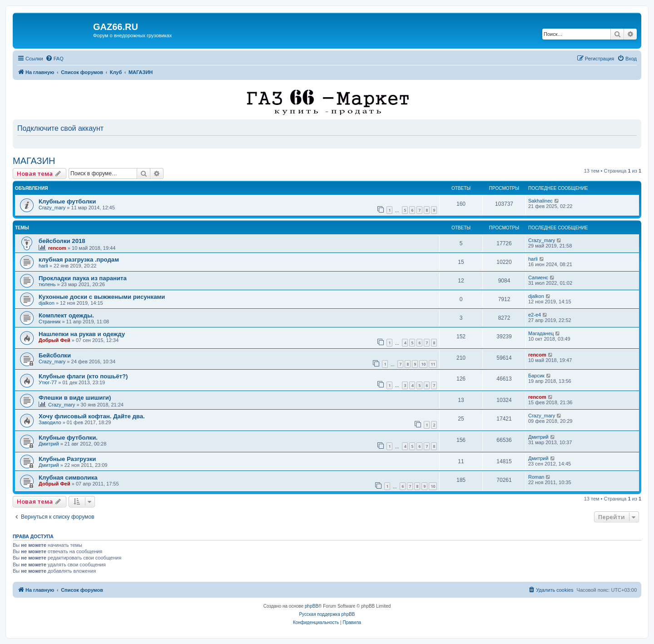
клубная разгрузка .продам (79, 260)
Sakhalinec (540, 201)
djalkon (47, 303)
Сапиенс (538, 277)
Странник (50, 322)
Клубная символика (68, 478)
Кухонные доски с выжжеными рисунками (102, 297)
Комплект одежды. (66, 315)
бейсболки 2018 (62, 241)
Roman (536, 477)
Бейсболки (55, 355)
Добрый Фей (54, 340)
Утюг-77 (48, 382)
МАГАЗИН (34, 161)
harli (43, 266)
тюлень (47, 284)
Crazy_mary (52, 208)
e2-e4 (535, 315)
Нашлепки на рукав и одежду (82, 334)
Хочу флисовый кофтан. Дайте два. (92, 416)
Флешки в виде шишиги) (75, 398)
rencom (57, 248)
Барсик (536, 376)
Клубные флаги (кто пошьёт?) (83, 376)
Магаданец (541, 333)
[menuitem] (54, 59)
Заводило (50, 422)
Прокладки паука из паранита (83, 278)
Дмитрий (49, 444)
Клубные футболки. (68, 438)
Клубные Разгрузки (67, 459)
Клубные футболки (67, 201)
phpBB (312, 606)
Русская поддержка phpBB (327, 614)
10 (423, 364)
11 (433, 364)
